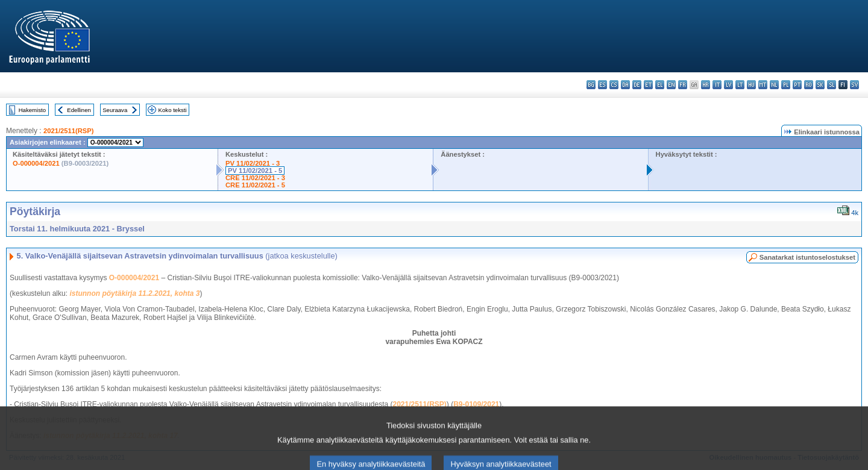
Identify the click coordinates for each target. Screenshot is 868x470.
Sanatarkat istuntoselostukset (807, 257)
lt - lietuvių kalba (740, 85)
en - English (671, 85)
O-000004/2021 (36, 163)
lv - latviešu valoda (728, 85)
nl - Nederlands (774, 85)
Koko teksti (173, 110)
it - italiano (717, 85)
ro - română (809, 85)
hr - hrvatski (706, 85)
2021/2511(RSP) (68, 131)
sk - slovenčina (820, 85)
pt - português (797, 85)
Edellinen (79, 110)
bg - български (591, 85)
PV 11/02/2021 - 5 (255, 171)
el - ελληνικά (660, 85)
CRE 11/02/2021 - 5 (255, 185)
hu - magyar (751, 85)
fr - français (683, 85)
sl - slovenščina (832, 85)
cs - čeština (614, 85)
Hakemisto (32, 110)
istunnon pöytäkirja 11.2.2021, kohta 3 (134, 293)
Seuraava (115, 110)
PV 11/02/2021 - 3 (253, 163)
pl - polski (786, 85)
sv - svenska (854, 85)
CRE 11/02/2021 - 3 (255, 178)
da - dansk (625, 85)
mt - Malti (763, 85)
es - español (602, 85)
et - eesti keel (648, 85)
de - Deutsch (637, 85)
